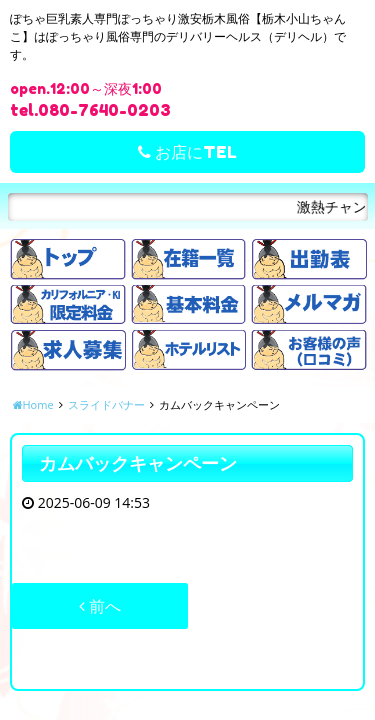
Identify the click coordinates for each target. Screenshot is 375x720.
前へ (100, 606)
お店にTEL (187, 152)
